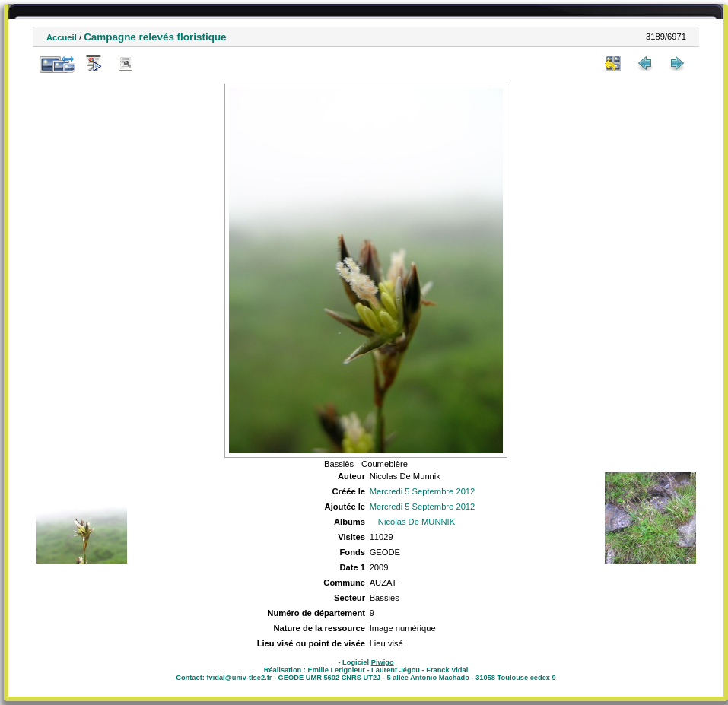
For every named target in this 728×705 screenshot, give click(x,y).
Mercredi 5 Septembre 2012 (423, 491)
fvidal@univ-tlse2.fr (239, 678)
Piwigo (383, 662)
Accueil (62, 37)
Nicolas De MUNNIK (416, 522)
